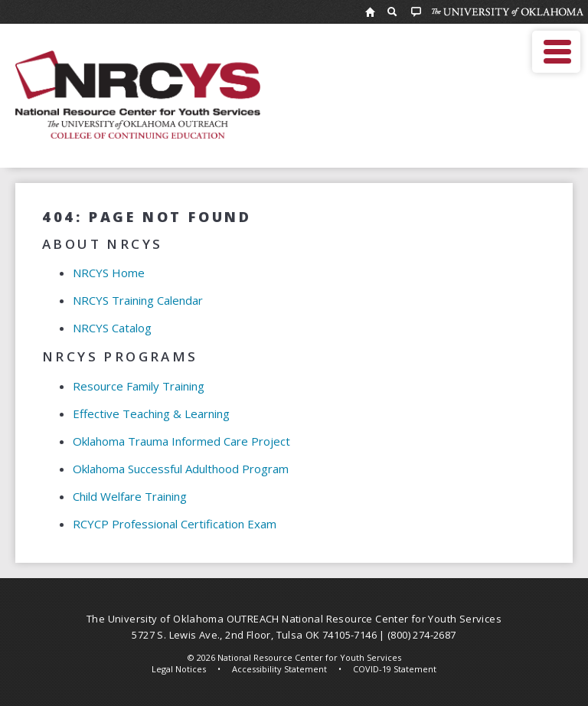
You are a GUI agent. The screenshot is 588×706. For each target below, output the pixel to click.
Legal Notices (179, 669)
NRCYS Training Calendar (138, 300)
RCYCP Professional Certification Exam (175, 524)
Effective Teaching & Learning (151, 413)
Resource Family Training (139, 386)
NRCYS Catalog (112, 328)
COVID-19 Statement (395, 669)
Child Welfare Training (130, 496)
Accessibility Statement (279, 669)
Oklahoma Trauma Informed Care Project (181, 441)
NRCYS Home (109, 273)
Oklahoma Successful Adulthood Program (181, 469)
